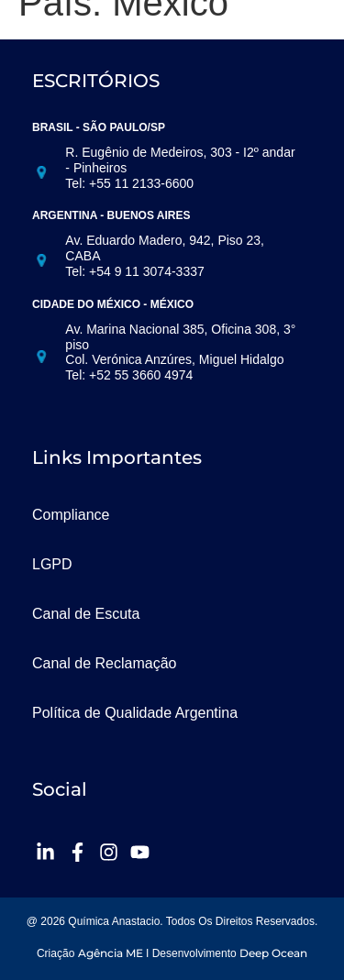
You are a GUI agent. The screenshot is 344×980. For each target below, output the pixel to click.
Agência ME (111, 953)
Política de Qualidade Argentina (135, 713)
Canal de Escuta (86, 614)
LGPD (52, 564)
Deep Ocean (273, 953)
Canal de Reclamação (104, 663)
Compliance (71, 515)
